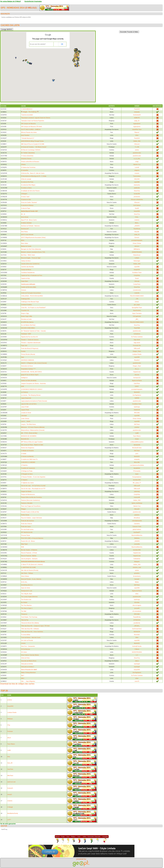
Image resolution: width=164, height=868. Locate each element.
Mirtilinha (137, 538)
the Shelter (24, 602)
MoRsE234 (137, 632)
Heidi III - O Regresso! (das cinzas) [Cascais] (34, 363)
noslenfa (137, 293)
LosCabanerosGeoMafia (137, 465)
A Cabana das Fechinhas (28, 167)
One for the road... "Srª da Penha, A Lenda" (33, 486)
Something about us (27, 585)
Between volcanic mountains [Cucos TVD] (33, 252)
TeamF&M (137, 328)
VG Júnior (24, 652)
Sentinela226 (137, 115)
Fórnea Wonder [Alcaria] (28, 354)
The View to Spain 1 (27, 608)
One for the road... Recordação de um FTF (33, 489)
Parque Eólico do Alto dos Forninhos (31, 497)
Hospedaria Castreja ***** (28, 369)
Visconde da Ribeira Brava (29, 661)
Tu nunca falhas (26, 635)
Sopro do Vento (25, 588)
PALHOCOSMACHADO (137, 296)
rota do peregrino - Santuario (29, 559)
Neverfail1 (137, 635)
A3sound (137, 144)
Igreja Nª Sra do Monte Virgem (30, 375)
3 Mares (137, 649)
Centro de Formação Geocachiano (31, 293)
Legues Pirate (25, 410)
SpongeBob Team (137, 308)
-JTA (137, 299)
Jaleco (137, 661)
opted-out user (11, 782)
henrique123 (137, 378)
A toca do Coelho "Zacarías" (29, 202)
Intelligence (24, 378)
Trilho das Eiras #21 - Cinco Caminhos (32, 632)
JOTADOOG (137, 620)
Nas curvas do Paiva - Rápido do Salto (32, 445)
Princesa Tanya (25, 535)
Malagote (137, 562)
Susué (137, 278)
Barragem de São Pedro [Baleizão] (31, 249)
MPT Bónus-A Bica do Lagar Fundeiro (32, 442)
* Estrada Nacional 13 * (28, 138)
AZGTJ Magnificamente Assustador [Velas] (33, 237)
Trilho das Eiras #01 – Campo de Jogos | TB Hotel (35, 626)
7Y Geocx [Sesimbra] (27, 156)
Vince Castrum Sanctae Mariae (30, 655)
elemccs (137, 246)
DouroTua (137, 191)
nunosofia (137, 544)
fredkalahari (137, 559)
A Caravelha (25, 170)
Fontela (23, 351)
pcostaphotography (137, 240)
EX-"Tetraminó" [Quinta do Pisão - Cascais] (33, 331)
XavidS (137, 208)
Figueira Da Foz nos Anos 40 (29, 337)
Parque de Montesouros (28, 494)
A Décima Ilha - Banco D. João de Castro (33, 173)
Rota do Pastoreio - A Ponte (29, 553)
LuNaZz (137, 258)
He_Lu (137, 369)
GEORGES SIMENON (27, 360)
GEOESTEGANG (137, 252)
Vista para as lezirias (27, 664)
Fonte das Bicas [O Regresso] (30, 348)
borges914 (137, 270)
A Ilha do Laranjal (26, 179)
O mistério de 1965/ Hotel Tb (29, 459)
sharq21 (10, 794)
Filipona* (137, 132)
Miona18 (137, 509)
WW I (23, 678)
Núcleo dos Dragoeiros (28, 448)
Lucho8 (137, 167)
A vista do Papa (25, 208)
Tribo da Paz (25, 620)
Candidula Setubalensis (28, 272)
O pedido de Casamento (28, 468)
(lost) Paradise (25, 135)
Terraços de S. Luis (27, 591)
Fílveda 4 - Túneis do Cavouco (30, 340)
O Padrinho (24, 465)
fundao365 (137, 194)
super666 (137, 182)
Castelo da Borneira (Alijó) (29, 287)
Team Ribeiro (137, 436)
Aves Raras (24, 232)
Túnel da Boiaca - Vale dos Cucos (31, 637)
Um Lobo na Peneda (27, 640)
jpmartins (137, 573)
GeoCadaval (137, 205)
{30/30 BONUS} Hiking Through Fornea (32, 141)
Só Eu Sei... (24, 582)
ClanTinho (10, 769)
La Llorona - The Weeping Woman (31, 395)
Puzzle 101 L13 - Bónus (28, 541)
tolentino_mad (137, 567)
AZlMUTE (137, 118)
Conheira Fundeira (26, 305)
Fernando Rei (137, 345)
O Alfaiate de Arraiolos (27, 451)
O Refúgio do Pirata (27, 471)
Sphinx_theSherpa (137, 503)
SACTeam (137, 424)
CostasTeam (137, 284)
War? (23, 675)
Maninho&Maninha (137, 535)
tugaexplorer (137, 124)
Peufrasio (10, 731)
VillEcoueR (137, 348)
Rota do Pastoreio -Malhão (29, 556)
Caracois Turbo (137, 526)
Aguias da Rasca (137, 381)
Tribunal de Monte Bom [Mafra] (30, 623)
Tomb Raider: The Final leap (29, 617)
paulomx (137, 515)
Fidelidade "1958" (26, 334)
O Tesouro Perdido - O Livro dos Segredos (33, 477)
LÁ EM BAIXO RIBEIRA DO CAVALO (32, 389)
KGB (22, 386)
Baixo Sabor (25, 243)
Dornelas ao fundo (26, 319)
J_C (137, 655)
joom (137, 454)
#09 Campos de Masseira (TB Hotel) (31, 126)
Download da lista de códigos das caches (17, 684)
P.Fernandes (137, 471)
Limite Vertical (25, 418)
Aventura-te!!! (25, 229)
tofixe (137, 135)
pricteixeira (137, 197)
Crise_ (137, 217)
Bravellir (137, 232)
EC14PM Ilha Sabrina (27, 322)
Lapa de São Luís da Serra (29, 404)
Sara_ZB (10, 763)
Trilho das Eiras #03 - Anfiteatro (30, 629)
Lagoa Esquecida (26, 398)
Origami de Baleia (26, 491)
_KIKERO (137, 226)
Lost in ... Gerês (26, 421)
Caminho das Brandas (27, 267)
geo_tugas (137, 305)
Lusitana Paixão (137, 354)
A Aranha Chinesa (26, 159)
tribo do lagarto (137, 605)
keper (137, 474)
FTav (9, 725)
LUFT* (9, 820)
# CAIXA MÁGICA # (27, 109)
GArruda (137, 281)
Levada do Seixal (26, 413)
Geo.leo (137, 375)
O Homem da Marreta (27, 456)
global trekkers (137, 529)
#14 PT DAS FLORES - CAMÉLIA (31, 129)
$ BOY (137, 386)
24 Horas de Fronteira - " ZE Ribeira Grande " (34, 147)
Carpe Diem (25, 281)
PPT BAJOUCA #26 (27, 532)
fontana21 (10, 788)
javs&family (137, 623)
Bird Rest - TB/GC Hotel (28, 255)
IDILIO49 (137, 179)
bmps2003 (137, 211)
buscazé (137, 579)
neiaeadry (137, 112)
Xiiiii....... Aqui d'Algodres (28, 681)
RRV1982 (137, 413)
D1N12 (137, 302)
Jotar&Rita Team (137, 129)
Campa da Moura (26, 270)
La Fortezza (24, 392)
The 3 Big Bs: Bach (27, 594)
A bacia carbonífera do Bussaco (30, 162)
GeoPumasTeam (137, 629)
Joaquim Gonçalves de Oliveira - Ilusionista (33, 383)
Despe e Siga (25, 313)
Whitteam (10, 719)
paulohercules (137, 153)
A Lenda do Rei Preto (27, 182)
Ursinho (23, 643)
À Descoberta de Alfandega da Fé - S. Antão (34, 176)
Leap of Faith (25, 407)
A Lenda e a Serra (26, 188)
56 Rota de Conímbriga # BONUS (31, 150)
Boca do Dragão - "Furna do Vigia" (31, 258)
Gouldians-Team (137, 272)
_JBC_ (137, 319)
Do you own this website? (38, 44)
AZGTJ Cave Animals (27, 235)
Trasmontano (137, 176)
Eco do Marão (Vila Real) (28, 325)
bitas (9, 757)
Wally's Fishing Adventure (28, 672)
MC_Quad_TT (137, 483)
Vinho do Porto (25, 658)
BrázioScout (137, 255)
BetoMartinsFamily (13, 813)
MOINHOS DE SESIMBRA (29, 436)
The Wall (24, 611)
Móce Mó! (137, 462)
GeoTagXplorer (137, 395)
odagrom (137, 170)
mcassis (137, 173)
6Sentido (137, 602)
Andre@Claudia (137, 646)
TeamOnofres (137, 310)
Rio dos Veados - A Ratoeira (29, 550)
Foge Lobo (24, 345)
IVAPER (137, 398)
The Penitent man (26, 599)
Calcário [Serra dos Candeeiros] (30, 264)
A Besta (23, 164)
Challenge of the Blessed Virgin (30, 302)
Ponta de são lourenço (27, 521)
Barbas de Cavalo (26, 246)
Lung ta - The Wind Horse (28, 424)
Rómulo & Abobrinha (137, 199)
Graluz (137, 439)
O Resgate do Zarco (27, 474)
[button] (28, 62)
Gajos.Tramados (137, 313)
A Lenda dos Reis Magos (28, 185)
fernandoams (137, 576)
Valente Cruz (137, 164)
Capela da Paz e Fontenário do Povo (32, 275)
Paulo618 (137, 109)
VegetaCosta (137, 372)
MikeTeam (10, 776)
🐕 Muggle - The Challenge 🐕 (30, 112)
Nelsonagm (137, 261)
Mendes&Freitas (137, 448)
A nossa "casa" (25, 197)
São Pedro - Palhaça (27, 573)
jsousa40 (137, 608)
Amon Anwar (25, 217)
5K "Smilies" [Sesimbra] (28, 153)
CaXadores (137, 334)
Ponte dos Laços (26, 526)
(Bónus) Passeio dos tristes (29, 132)
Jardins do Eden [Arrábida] (29, 381)
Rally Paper (24, 544)
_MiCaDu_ (137, 626)
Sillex (137, 637)
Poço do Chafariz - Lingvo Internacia (31, 518)
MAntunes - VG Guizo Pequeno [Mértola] (33, 427)
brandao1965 (137, 480)
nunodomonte (137, 290)
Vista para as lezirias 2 (27, 667)
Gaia (22, 357)
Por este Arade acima (27, 529)
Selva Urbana (25, 576)
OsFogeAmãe (137, 316)
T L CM (137, 147)
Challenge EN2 (25, 299)
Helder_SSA (137, 141)
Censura (24, 290)
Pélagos (23, 509)
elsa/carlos (137, 185)
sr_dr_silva (137, 159)
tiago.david (137, 340)
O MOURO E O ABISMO (28, 462)
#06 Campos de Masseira (28, 124)
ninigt (137, 162)
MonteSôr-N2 (25, 439)
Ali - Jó (23, 214)
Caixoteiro (137, 524)
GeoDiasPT (137, 532)
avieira (137, 150)
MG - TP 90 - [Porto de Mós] (29, 433)
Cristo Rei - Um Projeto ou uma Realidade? (33, 308)
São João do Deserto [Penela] (30, 570)
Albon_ (137, 223)
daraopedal (137, 445)
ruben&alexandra (137, 521)
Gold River (137, 383)
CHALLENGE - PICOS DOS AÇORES (32, 296)
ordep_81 (137, 235)
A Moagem (24, 194)
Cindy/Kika (137, 275)
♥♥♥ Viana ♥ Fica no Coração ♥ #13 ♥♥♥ (33, 144)
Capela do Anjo (25, 278)
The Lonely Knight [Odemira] (29, 597)
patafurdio (137, 188)
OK (62, 44)
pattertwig (137, 491)
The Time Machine (26, 605)
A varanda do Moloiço (27, 205)
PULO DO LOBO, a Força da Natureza (32, 538)
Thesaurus (24, 614)
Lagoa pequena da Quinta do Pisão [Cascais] (34, 401)
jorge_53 (137, 121)
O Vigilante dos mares (27, 483)
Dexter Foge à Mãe (27, 316)
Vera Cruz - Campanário (28, 646)
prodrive (137, 427)
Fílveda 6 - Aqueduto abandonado (31, 343)
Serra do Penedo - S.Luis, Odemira (31, 579)
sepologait (137, 664)
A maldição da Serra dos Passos (30, 191)
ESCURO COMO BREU (28, 328)
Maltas (137, 582)
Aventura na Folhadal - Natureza (30, 226)
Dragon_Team (137, 351)
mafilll (137, 433)
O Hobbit (24, 454)
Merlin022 (137, 392)
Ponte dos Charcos (27, 524)
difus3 (9, 738)
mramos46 (137, 497)
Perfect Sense (25, 515)
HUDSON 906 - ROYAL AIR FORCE (31, 372)
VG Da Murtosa (25, 649)
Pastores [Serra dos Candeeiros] (30, 500)
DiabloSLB (137, 410)
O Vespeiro (24, 480)
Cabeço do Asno (26, 261)
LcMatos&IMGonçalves (137, 442)
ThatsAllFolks (137, 617)
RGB (22, 547)
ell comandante (137, 611)
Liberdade (24, 416)
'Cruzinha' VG (25, 310)
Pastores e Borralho (27, 503)
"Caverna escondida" (27, 115)
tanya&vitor (137, 468)
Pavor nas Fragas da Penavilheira (31, 506)
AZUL (23, 240)
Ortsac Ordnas (137, 243)
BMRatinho (137, 249)
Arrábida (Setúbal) (26, 223)
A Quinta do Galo (26, 199)
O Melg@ (31, 8)
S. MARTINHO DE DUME (28, 567)
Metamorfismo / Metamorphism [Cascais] (33, 430)
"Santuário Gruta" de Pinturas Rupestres (33, 121)
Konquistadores (137, 477)
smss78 (137, 681)
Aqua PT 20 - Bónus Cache (29, 220)
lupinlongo (137, 407)
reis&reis (137, 220)
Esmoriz (137, 237)
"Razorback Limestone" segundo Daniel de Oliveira (36, 118)
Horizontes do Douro (27, 366)
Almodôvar (137, 518)
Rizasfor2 (137, 360)
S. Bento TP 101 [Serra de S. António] (32, 564)
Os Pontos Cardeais (137, 337)
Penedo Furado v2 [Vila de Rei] (30, 512)
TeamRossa (137, 229)
